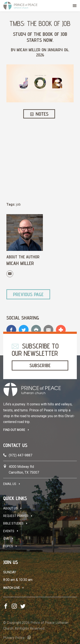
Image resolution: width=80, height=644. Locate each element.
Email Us (10, 484)
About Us (10, 508)
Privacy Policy (14, 638)
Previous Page (28, 294)
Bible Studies (13, 523)
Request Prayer (16, 516)
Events (9, 531)
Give (6, 539)
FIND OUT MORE (14, 430)
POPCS (8, 546)
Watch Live (12, 588)
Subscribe (40, 365)
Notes (39, 114)
